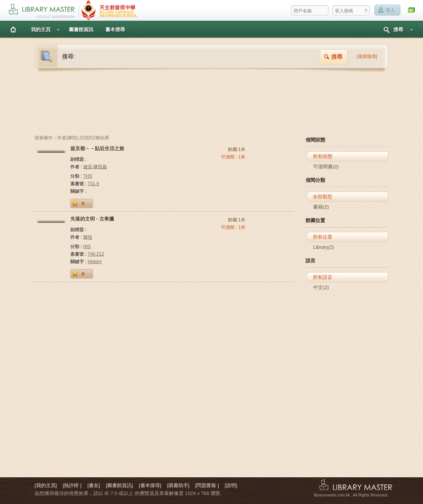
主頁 (13, 29)
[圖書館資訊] (119, 485)
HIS (87, 247)
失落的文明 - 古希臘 (92, 219)
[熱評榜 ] (72, 485)
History (95, 262)
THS (88, 176)
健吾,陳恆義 (95, 167)
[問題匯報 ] (207, 485)
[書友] (94, 485)
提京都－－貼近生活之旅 (97, 148)
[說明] (231, 485)
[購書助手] (178, 485)
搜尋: (68, 56)
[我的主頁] (46, 485)
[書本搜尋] (150, 485)
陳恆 (88, 237)
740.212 (96, 254)
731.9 (93, 184)
